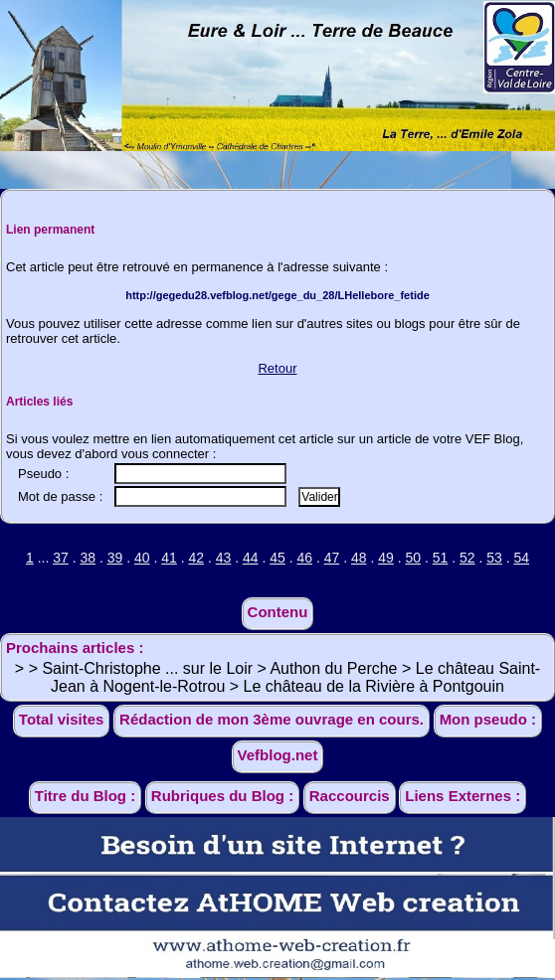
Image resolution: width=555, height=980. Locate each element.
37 (61, 558)
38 (88, 558)
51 (441, 558)
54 (521, 558)
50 (413, 558)
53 (494, 558)
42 (196, 558)
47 (332, 558)
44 (251, 558)
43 (224, 558)
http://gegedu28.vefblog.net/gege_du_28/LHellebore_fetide (277, 295)
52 (467, 558)
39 (115, 558)
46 (304, 558)
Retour (277, 368)
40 (142, 558)
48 (359, 558)
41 (169, 558)
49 (386, 558)
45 (277, 558)
